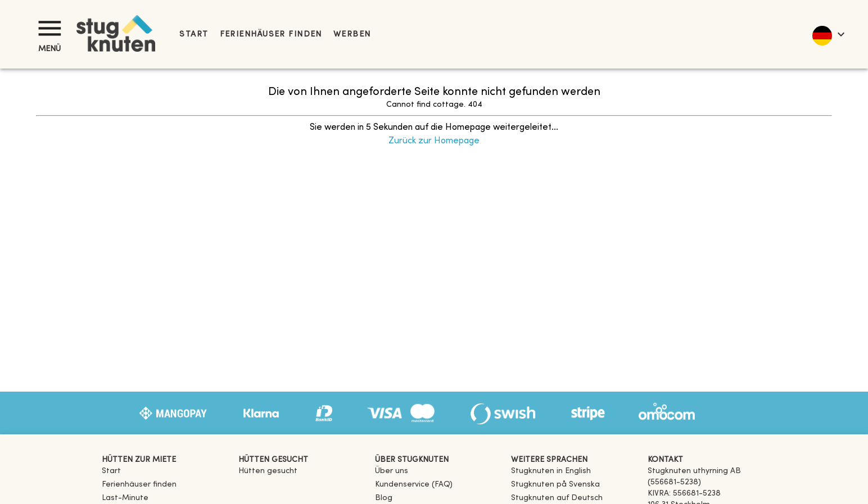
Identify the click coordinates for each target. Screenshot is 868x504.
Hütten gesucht (268, 471)
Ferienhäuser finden (271, 35)
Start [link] (194, 35)
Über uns (392, 471)
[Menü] (49, 28)
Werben (352, 35)
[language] (828, 34)
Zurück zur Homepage (434, 141)
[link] (551, 471)
